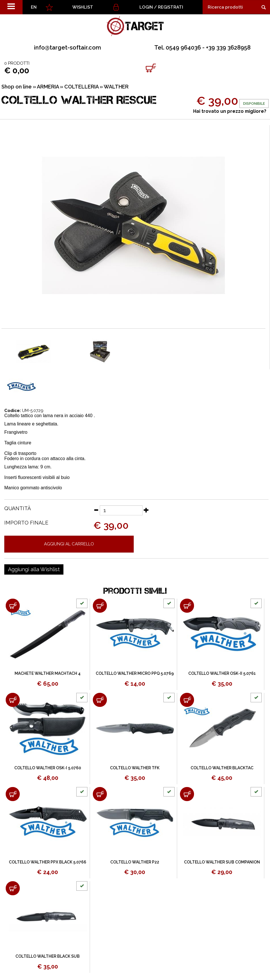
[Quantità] (121, 510)
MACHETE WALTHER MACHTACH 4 (48, 673)
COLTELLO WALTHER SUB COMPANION (222, 862)
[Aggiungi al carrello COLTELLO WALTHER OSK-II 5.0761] (187, 606)
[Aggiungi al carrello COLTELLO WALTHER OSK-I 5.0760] (13, 700)
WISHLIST (83, 7)
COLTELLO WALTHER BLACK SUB (48, 956)
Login (146, 7)
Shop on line (17, 87)
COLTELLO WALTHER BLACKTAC (222, 768)
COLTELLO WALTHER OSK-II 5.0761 (222, 673)
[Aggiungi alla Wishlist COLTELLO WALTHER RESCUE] (34, 569)
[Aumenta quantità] (146, 510)
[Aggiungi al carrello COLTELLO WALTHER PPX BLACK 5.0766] (13, 794)
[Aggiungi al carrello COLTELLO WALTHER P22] (100, 794)
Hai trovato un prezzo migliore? (230, 111)
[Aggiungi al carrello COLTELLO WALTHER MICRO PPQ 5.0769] (100, 606)
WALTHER (116, 87)
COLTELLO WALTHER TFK (135, 768)
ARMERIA (48, 87)
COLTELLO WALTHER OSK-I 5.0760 (48, 768)
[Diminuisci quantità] (96, 510)
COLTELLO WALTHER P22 (135, 862)
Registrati (171, 7)
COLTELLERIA (81, 87)
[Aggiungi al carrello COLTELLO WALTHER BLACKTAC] (187, 700)
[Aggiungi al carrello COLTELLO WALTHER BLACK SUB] (13, 888)
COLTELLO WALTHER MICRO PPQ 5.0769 (135, 673)
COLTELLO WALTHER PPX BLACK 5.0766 (48, 862)
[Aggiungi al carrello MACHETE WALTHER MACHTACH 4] (13, 606)
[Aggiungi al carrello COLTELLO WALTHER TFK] (100, 700)
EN (34, 7)
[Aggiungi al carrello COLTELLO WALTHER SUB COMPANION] (187, 794)
